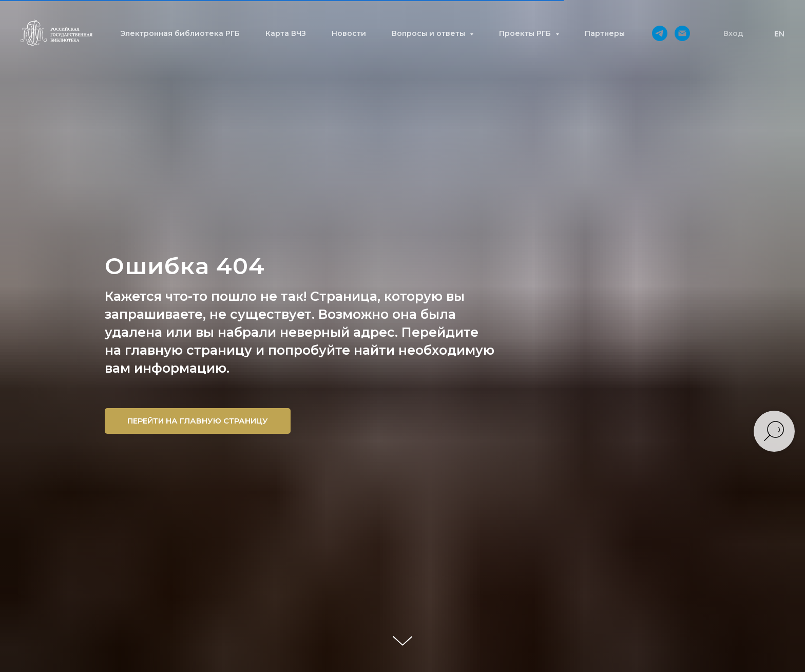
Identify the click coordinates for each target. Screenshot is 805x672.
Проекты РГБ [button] (526, 33)
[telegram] (660, 33)
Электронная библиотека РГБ (180, 33)
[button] (733, 33)
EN (779, 34)
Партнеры (605, 33)
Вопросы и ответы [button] (429, 33)
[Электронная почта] (682, 33)
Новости (349, 33)
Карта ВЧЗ (286, 33)
